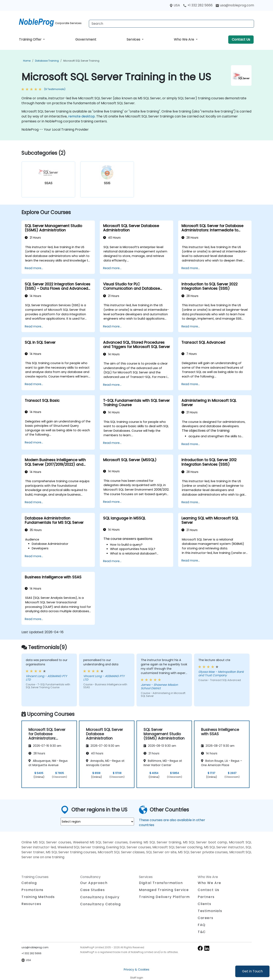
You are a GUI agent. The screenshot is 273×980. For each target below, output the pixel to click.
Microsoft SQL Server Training (81, 61)
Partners (206, 897)
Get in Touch (252, 971)
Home (27, 61)
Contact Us (241, 39)
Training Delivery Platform (164, 897)
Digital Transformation (161, 883)
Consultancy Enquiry (100, 897)
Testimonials (210, 911)
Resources (31, 904)
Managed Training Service (164, 890)
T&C (202, 932)
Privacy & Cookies (136, 969)
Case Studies (92, 890)
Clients (204, 904)
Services (134, 39)
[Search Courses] (171, 24)
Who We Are (184, 39)
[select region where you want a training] (97, 822)
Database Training (47, 61)
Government (86, 39)
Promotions (32, 890)
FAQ (202, 925)
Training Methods (38, 897)
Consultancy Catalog (100, 904)
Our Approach (94, 883)
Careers (205, 918)
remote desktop (82, 116)
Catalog (29, 883)
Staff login (137, 978)
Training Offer (31, 39)
